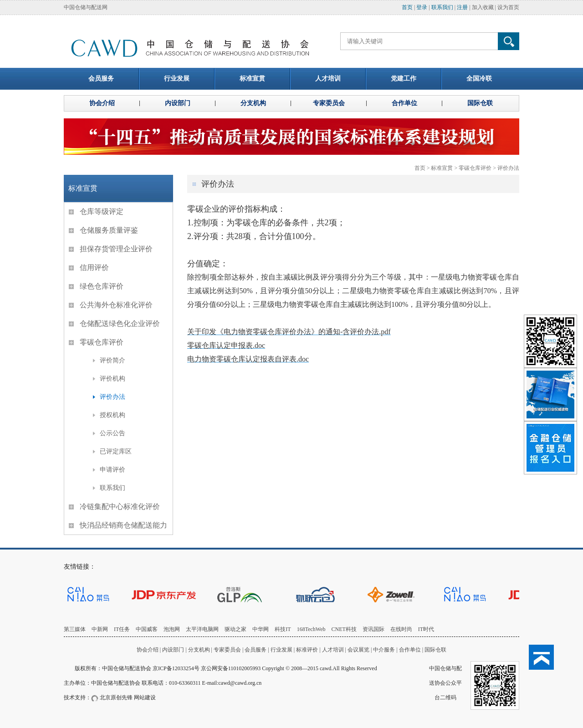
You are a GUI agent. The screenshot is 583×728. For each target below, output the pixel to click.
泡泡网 (172, 629)
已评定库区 (116, 451)
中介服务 (384, 650)
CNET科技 (344, 629)
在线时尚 (401, 629)
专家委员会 (227, 650)
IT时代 (426, 629)
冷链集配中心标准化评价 (120, 507)
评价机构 (113, 379)
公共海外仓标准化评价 (116, 305)
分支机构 (200, 650)
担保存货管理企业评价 (116, 249)
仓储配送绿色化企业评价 (120, 323)
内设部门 (173, 650)
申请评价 (113, 470)
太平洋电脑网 (202, 629)
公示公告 (113, 433)
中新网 (100, 629)
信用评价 (94, 267)
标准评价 (307, 650)
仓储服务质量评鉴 (109, 230)
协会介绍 (148, 650)
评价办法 (508, 168)
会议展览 (358, 650)
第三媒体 (75, 629)
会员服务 (256, 650)
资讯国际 (373, 629)
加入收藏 (483, 7)
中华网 (261, 629)
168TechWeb (311, 629)
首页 (407, 7)
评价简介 (113, 360)
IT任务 (122, 629)
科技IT (283, 629)
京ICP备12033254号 (176, 668)
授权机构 (113, 415)
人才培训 (333, 650)
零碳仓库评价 (475, 168)
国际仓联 (435, 650)
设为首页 (508, 7)
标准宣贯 (442, 168)
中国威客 (147, 629)
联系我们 (442, 7)
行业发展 (281, 650)
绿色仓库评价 (102, 286)
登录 (422, 7)
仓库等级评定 (102, 211)
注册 (462, 7)
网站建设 (145, 697)
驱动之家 (235, 629)
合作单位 (410, 650)
